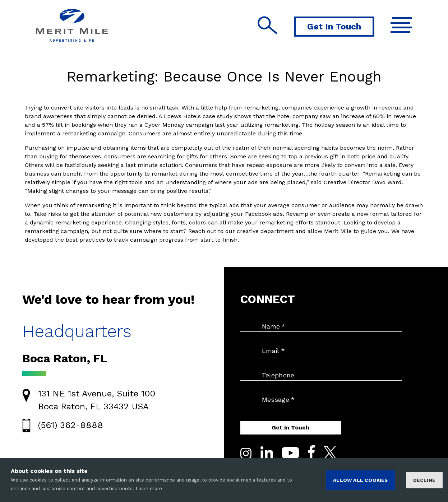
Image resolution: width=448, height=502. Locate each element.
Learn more (149, 489)
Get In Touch (334, 27)
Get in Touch (290, 427)
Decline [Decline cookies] (424, 480)
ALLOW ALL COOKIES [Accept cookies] (360, 480)
